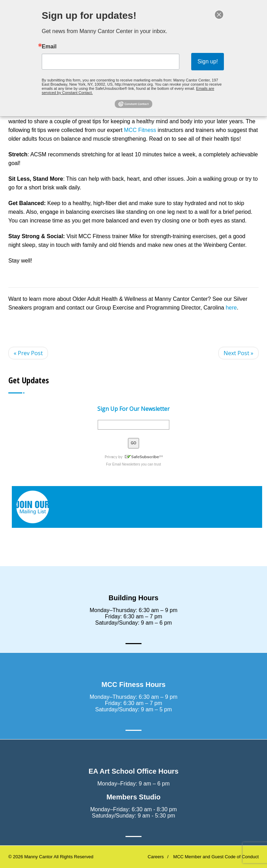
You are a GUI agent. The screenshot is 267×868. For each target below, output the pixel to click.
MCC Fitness (140, 130)
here (231, 308)
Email (54, 47)
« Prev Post (28, 353)
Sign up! (203, 61)
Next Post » (238, 353)
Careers (156, 857)
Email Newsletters (126, 464)
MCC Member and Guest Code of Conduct (216, 857)
